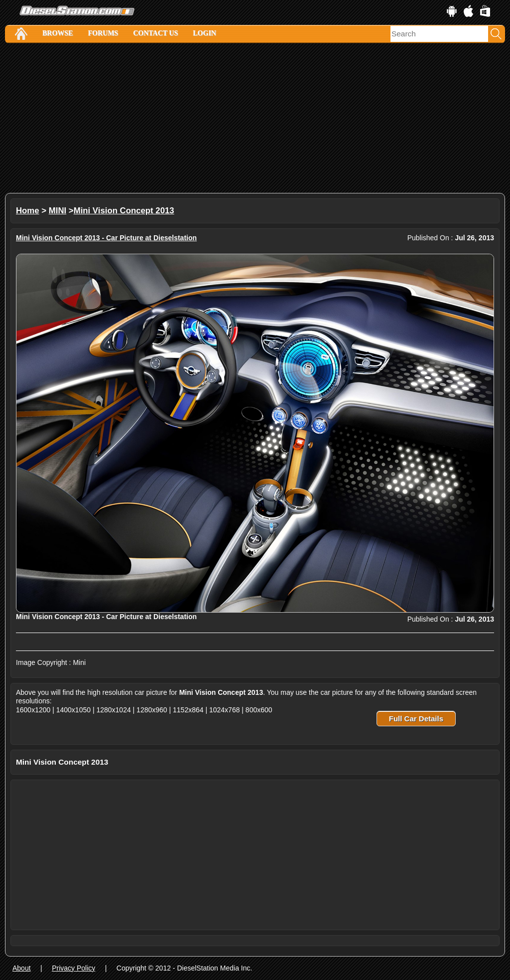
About (22, 968)
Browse (58, 33)
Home (28, 211)
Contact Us (155, 33)
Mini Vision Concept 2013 (124, 211)
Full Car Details (416, 719)
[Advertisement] (255, 118)
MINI (58, 211)
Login (204, 33)
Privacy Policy (73, 968)
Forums (103, 33)
